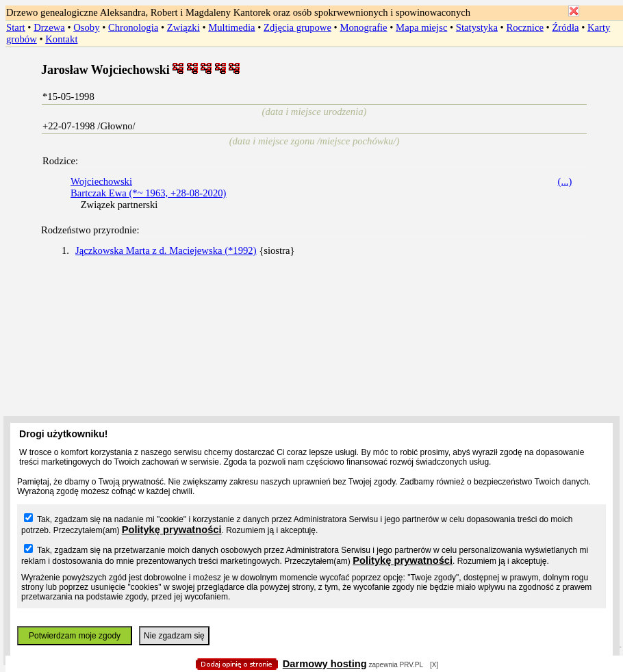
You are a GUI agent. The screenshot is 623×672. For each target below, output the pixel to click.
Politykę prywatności (172, 530)
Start (16, 27)
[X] (434, 665)
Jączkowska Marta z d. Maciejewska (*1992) (166, 250)
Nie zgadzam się (174, 636)
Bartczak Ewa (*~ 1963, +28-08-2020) (148, 193)
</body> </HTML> (311, 68)
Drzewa (49, 27)
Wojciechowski (101, 181)
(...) (565, 181)
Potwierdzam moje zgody (75, 636)
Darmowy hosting (325, 664)
